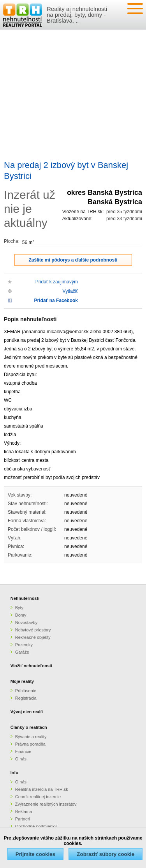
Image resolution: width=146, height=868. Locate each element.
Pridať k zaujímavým (57, 282)
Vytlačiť (70, 291)
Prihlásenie (26, 691)
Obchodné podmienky (36, 826)
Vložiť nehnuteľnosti (31, 666)
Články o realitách (29, 727)
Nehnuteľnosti (25, 598)
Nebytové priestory (33, 630)
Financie (23, 751)
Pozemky (24, 645)
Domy (21, 615)
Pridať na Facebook (56, 301)
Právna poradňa (30, 744)
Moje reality (22, 681)
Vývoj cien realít (27, 712)
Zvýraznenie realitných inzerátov (46, 804)
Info (14, 773)
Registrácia (26, 698)
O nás (21, 759)
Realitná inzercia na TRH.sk (42, 789)
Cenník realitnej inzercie (38, 797)
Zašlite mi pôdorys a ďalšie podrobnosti (73, 260)
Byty (19, 608)
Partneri (23, 819)
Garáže (22, 652)
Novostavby (26, 622)
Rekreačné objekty (33, 637)
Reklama (24, 811)
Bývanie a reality (31, 737)
